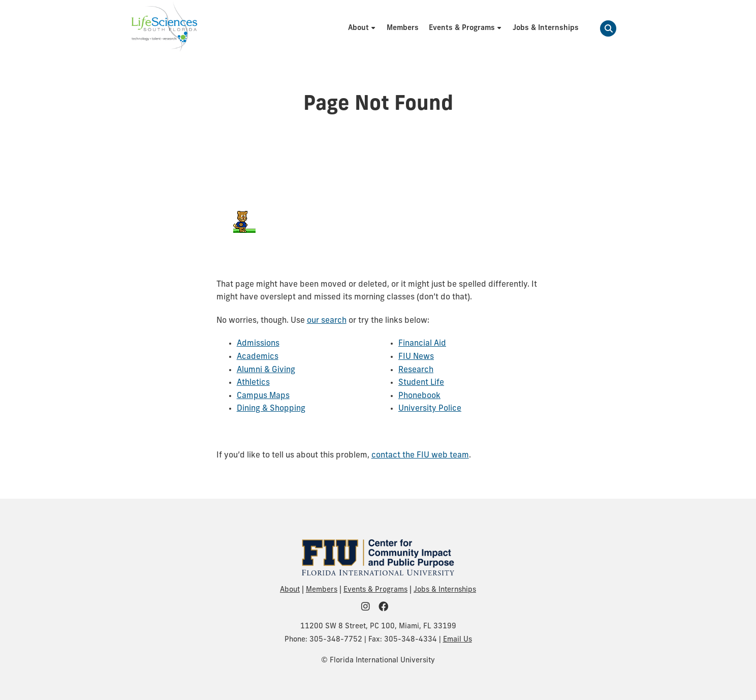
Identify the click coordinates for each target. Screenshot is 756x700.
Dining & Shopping (271, 409)
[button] (608, 28)
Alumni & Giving (266, 370)
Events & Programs (375, 590)
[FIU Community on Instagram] (369, 608)
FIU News (416, 357)
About (290, 590)
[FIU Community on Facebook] (387, 608)
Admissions (258, 344)
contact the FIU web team (420, 455)
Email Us (458, 640)
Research (416, 370)
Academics (258, 357)
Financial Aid (422, 344)
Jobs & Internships (445, 590)
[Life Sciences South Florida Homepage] (164, 28)
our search (327, 321)
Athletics (253, 383)
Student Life (421, 383)
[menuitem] (362, 28)
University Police (430, 409)
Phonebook (419, 396)
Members (322, 590)
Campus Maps (263, 396)
